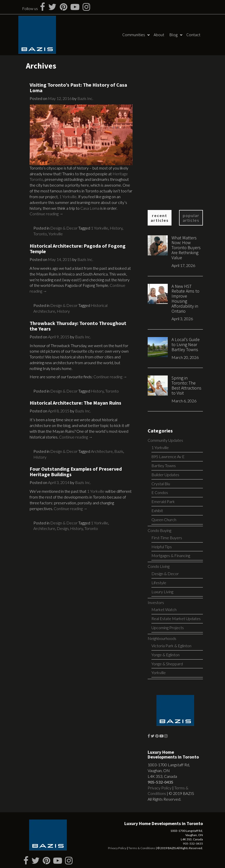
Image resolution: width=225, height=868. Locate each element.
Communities (134, 35)
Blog (173, 35)
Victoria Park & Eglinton (171, 646)
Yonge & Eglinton (165, 655)
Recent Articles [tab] (160, 218)
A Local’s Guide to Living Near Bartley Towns (186, 344)
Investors (156, 602)
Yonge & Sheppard (167, 664)
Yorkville (56, 234)
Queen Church (164, 520)
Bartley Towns (164, 466)
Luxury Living (162, 592)
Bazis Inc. (85, 98)
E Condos (160, 492)
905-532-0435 (160, 782)
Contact (193, 35)
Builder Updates (165, 475)
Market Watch (164, 609)
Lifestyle (159, 583)
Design (63, 528)
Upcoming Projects (168, 628)
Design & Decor (64, 228)
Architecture (102, 451)
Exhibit (157, 510)
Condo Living (159, 566)
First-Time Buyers (167, 538)
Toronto (40, 234)
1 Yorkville (68, 197)
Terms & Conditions (142, 848)
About (159, 35)
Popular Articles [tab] (191, 218)
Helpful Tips (162, 547)
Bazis (119, 451)
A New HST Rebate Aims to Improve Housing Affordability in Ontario (185, 299)
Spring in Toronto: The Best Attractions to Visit (186, 385)
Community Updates (165, 440)
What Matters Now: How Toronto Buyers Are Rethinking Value (186, 248)
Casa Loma (90, 208)
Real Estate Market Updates (176, 618)
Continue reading (46, 214)
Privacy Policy (160, 788)
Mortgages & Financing (171, 555)
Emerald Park (163, 501)
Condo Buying (159, 530)
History (116, 228)
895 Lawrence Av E (168, 456)
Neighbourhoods (162, 638)
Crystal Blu (161, 484)
